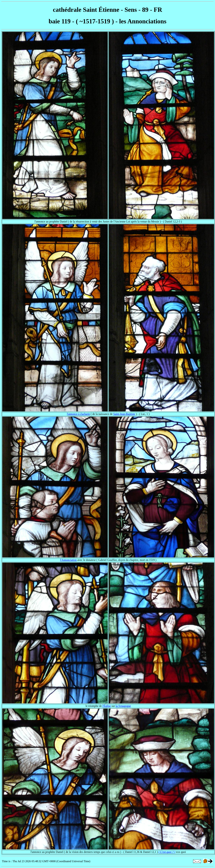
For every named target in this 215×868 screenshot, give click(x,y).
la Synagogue (123, 706)
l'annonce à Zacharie (79, 414)
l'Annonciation (68, 560)
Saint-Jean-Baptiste (124, 414)
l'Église (107, 706)
